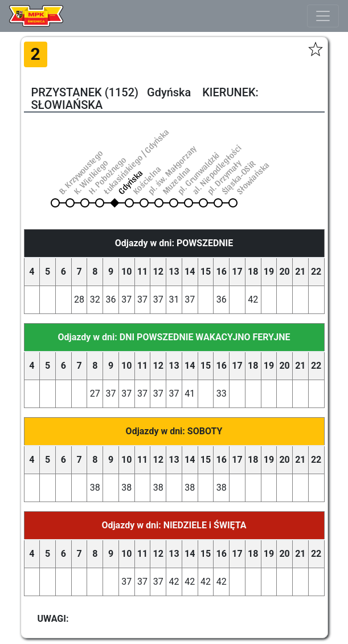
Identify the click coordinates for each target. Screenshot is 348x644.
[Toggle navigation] (323, 16)
